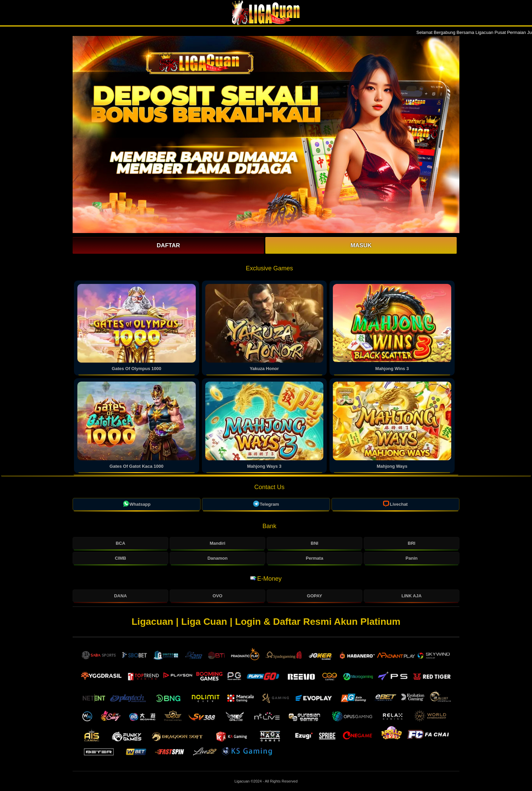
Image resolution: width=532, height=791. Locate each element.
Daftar (168, 245)
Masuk (361, 245)
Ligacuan (243, 781)
